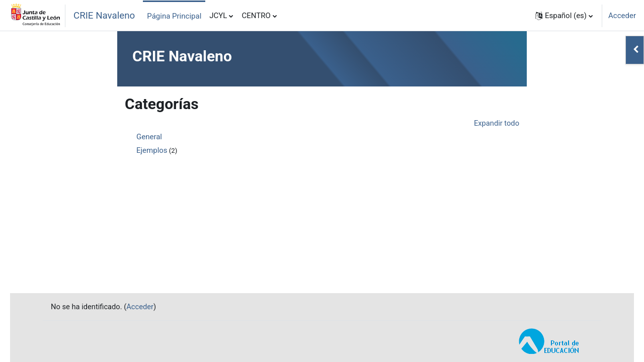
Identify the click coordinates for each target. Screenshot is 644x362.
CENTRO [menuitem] (256, 16)
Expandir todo (496, 123)
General (149, 137)
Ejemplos (152, 151)
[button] (564, 16)
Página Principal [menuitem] (174, 16)
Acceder (622, 16)
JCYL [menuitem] (218, 16)
